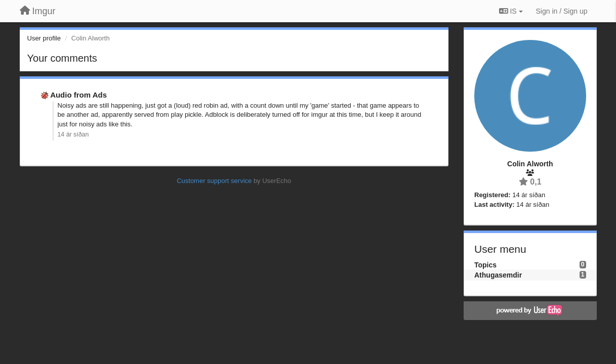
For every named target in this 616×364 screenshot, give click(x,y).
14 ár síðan (73, 134)
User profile (44, 38)
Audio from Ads (78, 95)
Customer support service (214, 181)
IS (511, 11)
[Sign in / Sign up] (562, 11)
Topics (485, 265)
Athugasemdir (498, 275)
